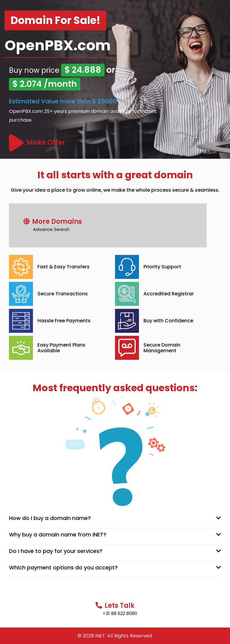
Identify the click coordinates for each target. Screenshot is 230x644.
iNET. (101, 636)
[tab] (115, 518)
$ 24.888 (83, 70)
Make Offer (46, 142)
